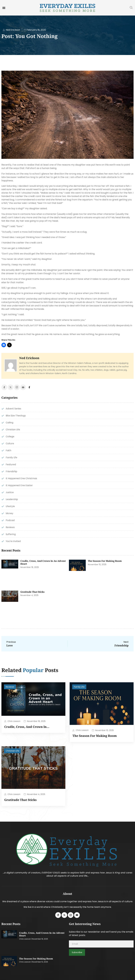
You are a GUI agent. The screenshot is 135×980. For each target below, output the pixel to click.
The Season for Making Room (105, 561)
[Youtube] (23, 387)
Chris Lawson (14, 721)
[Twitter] (11, 387)
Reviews (10, 687)
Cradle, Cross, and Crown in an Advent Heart (43, 562)
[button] (4, 8)
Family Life (79, 687)
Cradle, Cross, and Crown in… (27, 727)
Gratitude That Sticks (32, 592)
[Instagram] (17, 387)
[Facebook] (4, 387)
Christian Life (12, 751)
